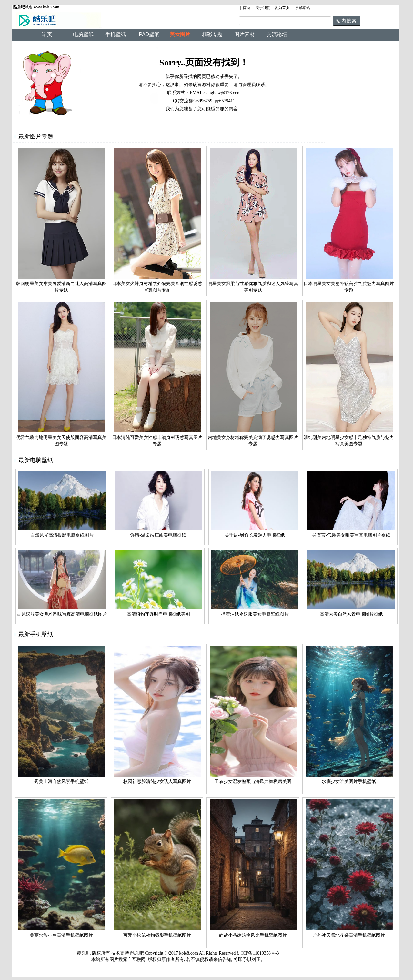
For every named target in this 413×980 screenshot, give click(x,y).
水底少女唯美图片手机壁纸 (349, 782)
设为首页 (282, 8)
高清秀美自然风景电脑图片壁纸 (351, 614)
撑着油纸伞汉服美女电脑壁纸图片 (255, 614)
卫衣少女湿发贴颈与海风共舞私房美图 (253, 782)
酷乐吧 (138, 953)
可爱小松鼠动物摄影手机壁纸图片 (157, 935)
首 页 (46, 34)
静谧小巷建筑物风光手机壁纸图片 (253, 935)
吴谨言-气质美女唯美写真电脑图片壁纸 (351, 535)
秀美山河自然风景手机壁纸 (61, 782)
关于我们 (263, 8)
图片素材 (245, 34)
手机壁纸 (116, 34)
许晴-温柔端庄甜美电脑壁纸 (158, 535)
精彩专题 (212, 34)
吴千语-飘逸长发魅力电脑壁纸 (255, 535)
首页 (247, 8)
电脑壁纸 (83, 34)
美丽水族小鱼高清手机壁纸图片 (61, 935)
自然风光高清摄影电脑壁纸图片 (62, 535)
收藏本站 (302, 8)
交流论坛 (277, 34)
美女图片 (180, 34)
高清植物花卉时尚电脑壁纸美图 (158, 614)
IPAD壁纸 (148, 34)
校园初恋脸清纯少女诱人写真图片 (157, 782)
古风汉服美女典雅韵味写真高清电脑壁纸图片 (62, 614)
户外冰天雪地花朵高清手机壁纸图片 (349, 935)
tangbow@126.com (223, 93)
